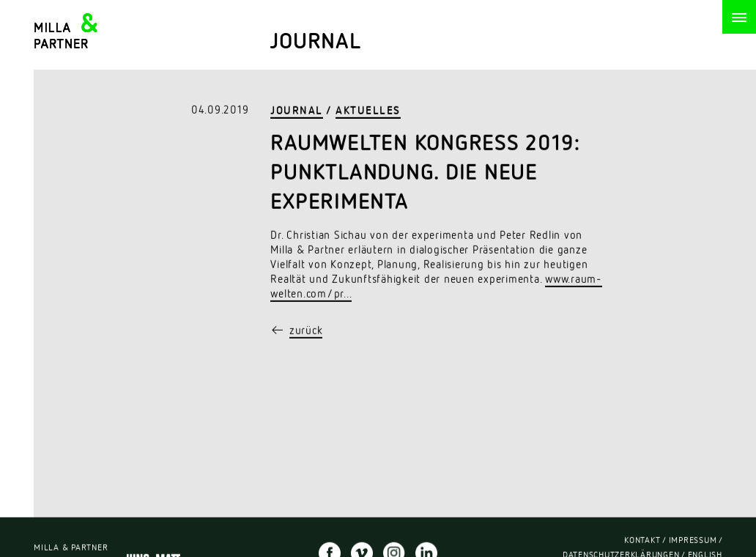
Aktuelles (368, 112)
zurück (306, 332)
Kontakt (642, 542)
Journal (297, 112)
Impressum (693, 542)
